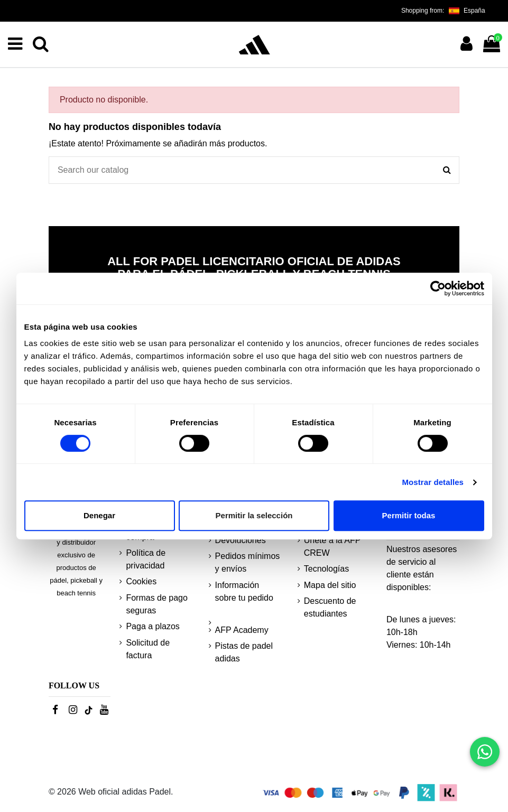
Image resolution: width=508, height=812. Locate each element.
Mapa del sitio (330, 585)
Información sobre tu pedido (244, 591)
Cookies (141, 581)
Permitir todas (409, 515)
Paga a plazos (153, 626)
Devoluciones (241, 540)
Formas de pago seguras (157, 604)
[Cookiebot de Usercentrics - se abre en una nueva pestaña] (438, 288)
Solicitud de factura (148, 649)
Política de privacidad (146, 559)
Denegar (99, 515)
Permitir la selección (254, 515)
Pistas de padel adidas (244, 652)
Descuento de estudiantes (330, 607)
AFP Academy (242, 630)
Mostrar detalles (433, 482)
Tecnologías (326, 569)
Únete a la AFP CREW (332, 547)
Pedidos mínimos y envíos (248, 562)
